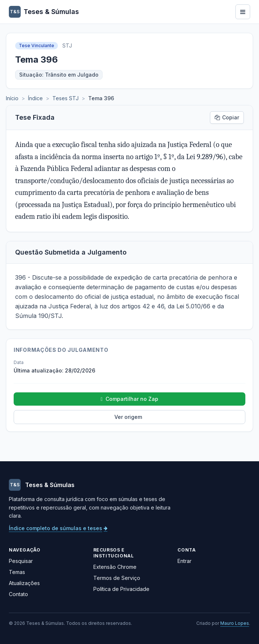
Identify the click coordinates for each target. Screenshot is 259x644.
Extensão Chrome (115, 567)
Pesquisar (21, 561)
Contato (18, 594)
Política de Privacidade (121, 589)
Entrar (184, 561)
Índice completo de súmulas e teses (58, 528)
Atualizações (24, 583)
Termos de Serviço (117, 578)
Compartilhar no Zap (129, 399)
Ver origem (128, 417)
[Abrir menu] (243, 12)
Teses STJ (65, 98)
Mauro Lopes (235, 623)
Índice (35, 98)
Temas (17, 572)
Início (12, 98)
